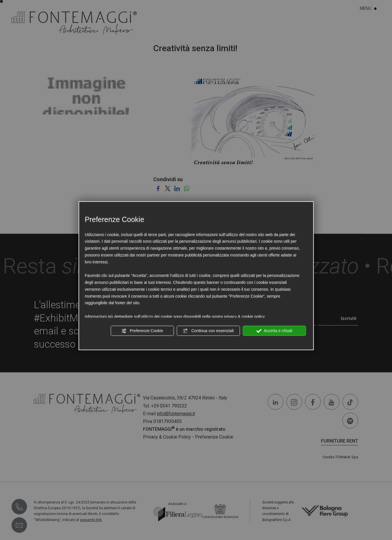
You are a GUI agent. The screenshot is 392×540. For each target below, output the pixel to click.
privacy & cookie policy (244, 317)
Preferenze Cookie (142, 331)
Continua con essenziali (208, 331)
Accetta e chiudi (274, 331)
